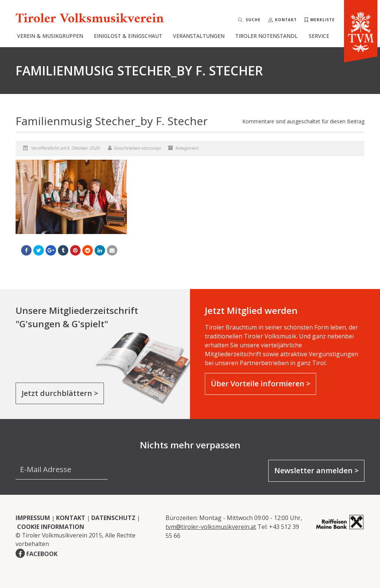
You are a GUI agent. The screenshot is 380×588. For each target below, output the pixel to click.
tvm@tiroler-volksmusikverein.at (211, 527)
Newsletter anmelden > (316, 470)
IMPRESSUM (33, 518)
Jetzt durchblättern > (60, 393)
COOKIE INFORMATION (51, 527)
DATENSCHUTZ (113, 518)
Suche (253, 20)
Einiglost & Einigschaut (128, 47)
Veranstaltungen (199, 47)
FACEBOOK (42, 554)
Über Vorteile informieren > (261, 384)
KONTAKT (71, 518)
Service (319, 47)
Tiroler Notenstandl (266, 47)
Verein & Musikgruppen (50, 47)
